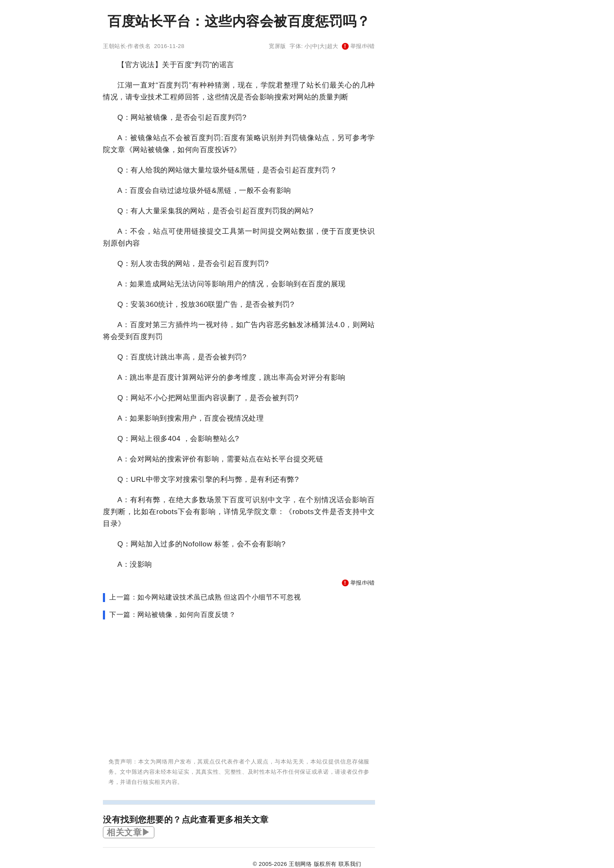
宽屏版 (277, 46)
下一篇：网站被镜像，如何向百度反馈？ (172, 615)
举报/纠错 (358, 46)
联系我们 (350, 864)
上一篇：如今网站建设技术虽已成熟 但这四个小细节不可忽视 (205, 597)
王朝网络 (300, 864)
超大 (333, 46)
